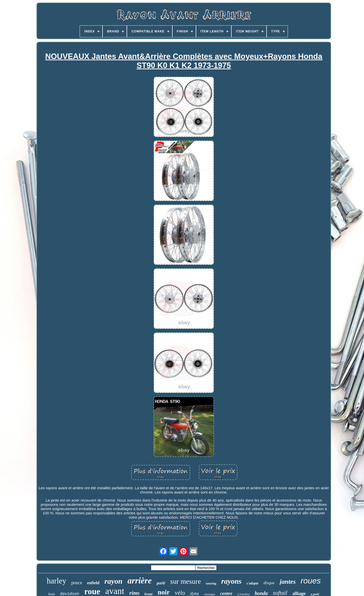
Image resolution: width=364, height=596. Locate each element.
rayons (231, 581)
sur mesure (186, 581)
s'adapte (252, 583)
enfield (93, 583)
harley (56, 581)
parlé (161, 583)
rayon (114, 581)
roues (311, 581)
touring (211, 583)
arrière (139, 581)
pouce (77, 583)
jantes (288, 582)
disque (269, 583)
